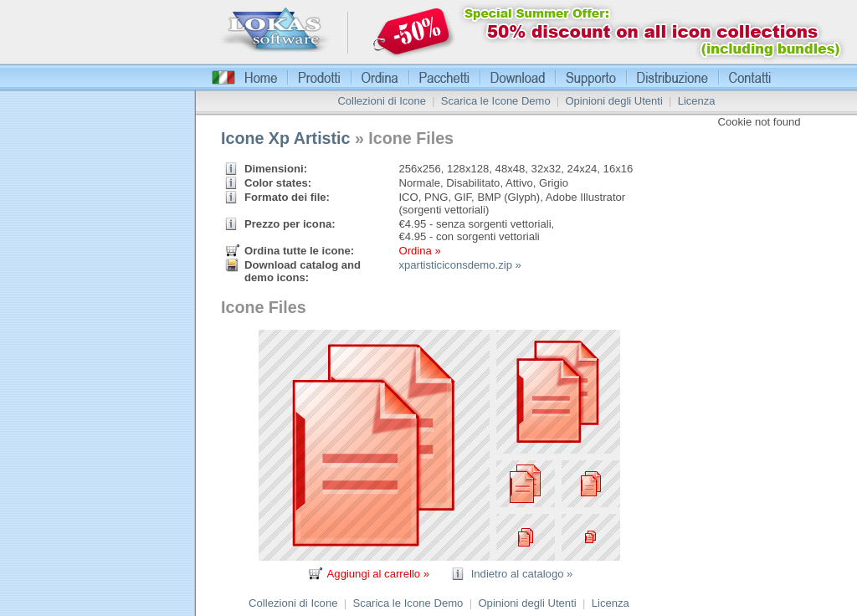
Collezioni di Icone (382, 101)
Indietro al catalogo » (522, 574)
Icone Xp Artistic (286, 138)
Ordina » (419, 251)
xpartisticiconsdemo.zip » (459, 265)
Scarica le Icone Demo (496, 101)
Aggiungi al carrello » (378, 574)
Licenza (697, 101)
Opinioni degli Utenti (613, 101)
